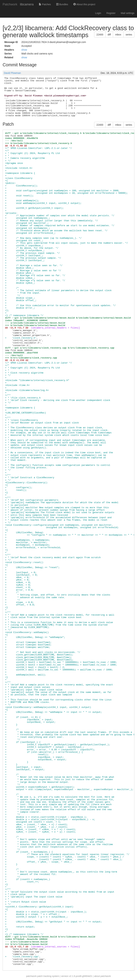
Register (111, 13)
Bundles (62, 4)
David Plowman (12, 73)
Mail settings (128, 13)
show (24, 50)
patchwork (31, 976)
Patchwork (10, 4)
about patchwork (102, 976)
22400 (100, 35)
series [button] (129, 35)
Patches (45, 4)
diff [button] (109, 35)
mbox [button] (118, 35)
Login (98, 13)
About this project (84, 4)
